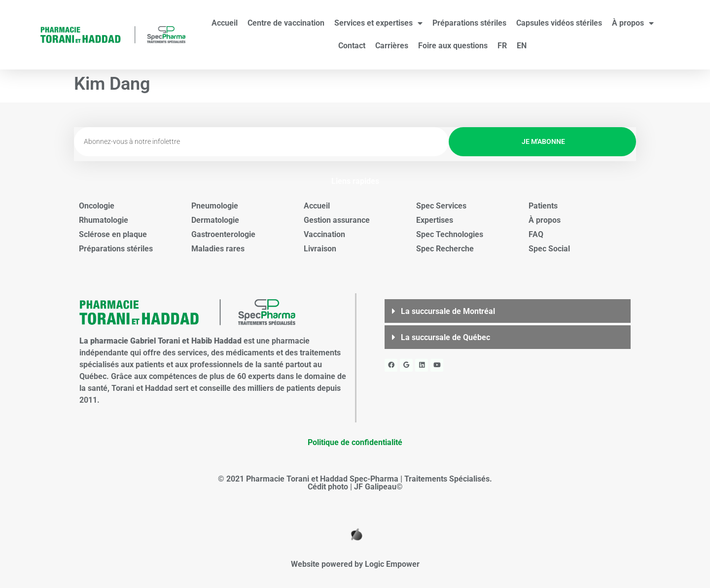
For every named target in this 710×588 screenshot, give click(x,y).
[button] (508, 311)
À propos (633, 23)
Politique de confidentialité (355, 442)
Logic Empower (392, 564)
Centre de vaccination (286, 23)
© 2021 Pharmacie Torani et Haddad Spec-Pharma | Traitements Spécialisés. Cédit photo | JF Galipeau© (355, 483)
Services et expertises (378, 23)
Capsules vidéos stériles (559, 23)
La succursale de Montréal (448, 311)
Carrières (392, 46)
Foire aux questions (453, 46)
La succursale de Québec (445, 337)
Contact (352, 46)
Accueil (225, 23)
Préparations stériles (469, 23)
